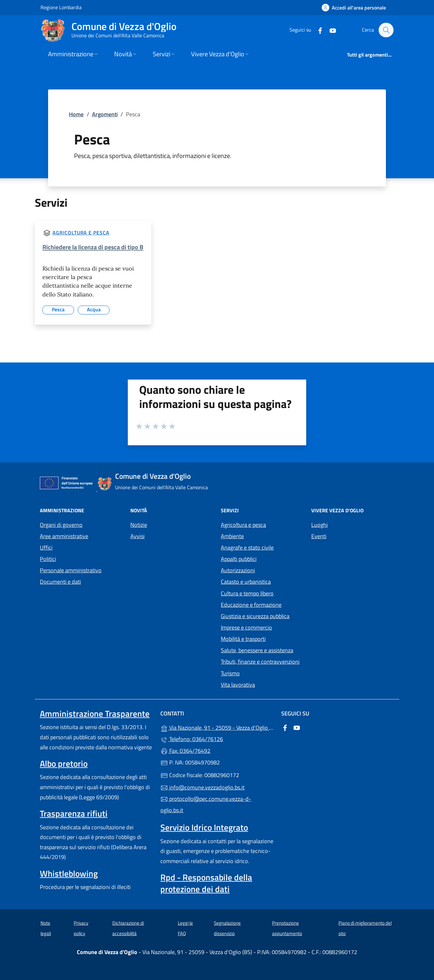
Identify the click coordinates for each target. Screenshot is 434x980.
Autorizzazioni (238, 570)
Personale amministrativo (71, 570)
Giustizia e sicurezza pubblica (255, 616)
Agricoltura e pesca (81, 233)
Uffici (46, 548)
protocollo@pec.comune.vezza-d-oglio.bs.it (206, 804)
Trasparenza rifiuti (74, 813)
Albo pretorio (64, 764)
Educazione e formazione (251, 605)
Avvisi (137, 536)
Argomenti (105, 114)
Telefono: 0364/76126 (192, 739)
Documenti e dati (60, 582)
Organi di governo (61, 525)
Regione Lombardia (61, 7)
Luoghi (319, 525)
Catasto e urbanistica (246, 582)
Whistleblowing (69, 873)
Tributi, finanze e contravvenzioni (260, 662)
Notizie (139, 525)
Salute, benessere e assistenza (257, 650)
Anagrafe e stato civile (247, 548)
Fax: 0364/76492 (185, 751)
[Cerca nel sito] (386, 30)
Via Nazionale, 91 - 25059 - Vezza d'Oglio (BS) (217, 727)
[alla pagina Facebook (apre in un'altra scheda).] (317, 30)
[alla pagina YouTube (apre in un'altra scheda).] (330, 30)
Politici (48, 559)
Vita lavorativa (238, 685)
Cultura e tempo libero (247, 593)
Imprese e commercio (246, 627)
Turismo (230, 673)
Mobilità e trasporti (243, 639)
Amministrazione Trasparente (95, 714)
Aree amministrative (64, 536)
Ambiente (232, 536)
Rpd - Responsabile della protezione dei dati (206, 883)
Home (76, 114)
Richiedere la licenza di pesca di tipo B (93, 247)
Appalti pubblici (239, 559)
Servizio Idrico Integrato (204, 827)
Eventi (319, 536)
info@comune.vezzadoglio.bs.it (202, 787)
